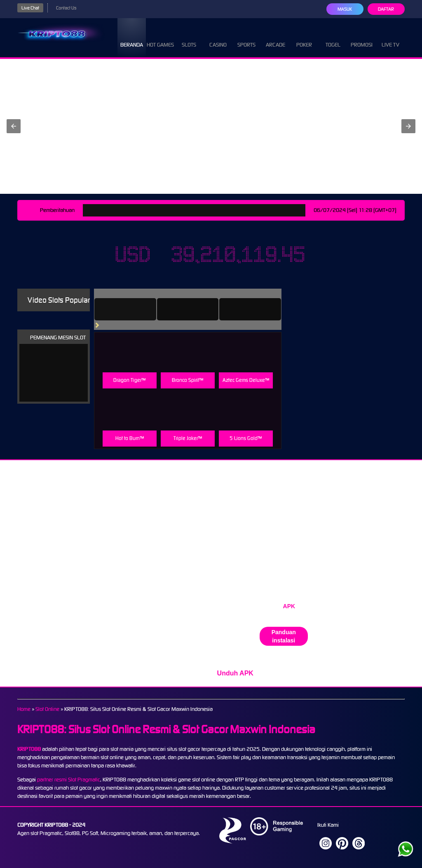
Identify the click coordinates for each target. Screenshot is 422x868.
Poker (304, 37)
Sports (246, 37)
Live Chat (30, 8)
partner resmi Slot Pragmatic (69, 780)
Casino (218, 37)
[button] (14, 126)
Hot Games (160, 37)
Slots (189, 37)
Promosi (362, 37)
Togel (333, 37)
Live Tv (390, 37)
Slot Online (47, 709)
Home (24, 709)
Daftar (386, 9)
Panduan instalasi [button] (284, 636)
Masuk (345, 9)
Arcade (275, 37)
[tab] (125, 309)
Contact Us (66, 8)
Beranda (132, 37)
